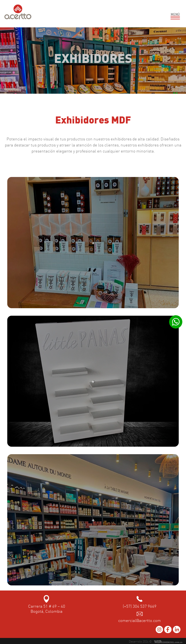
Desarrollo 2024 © (140, 642)
